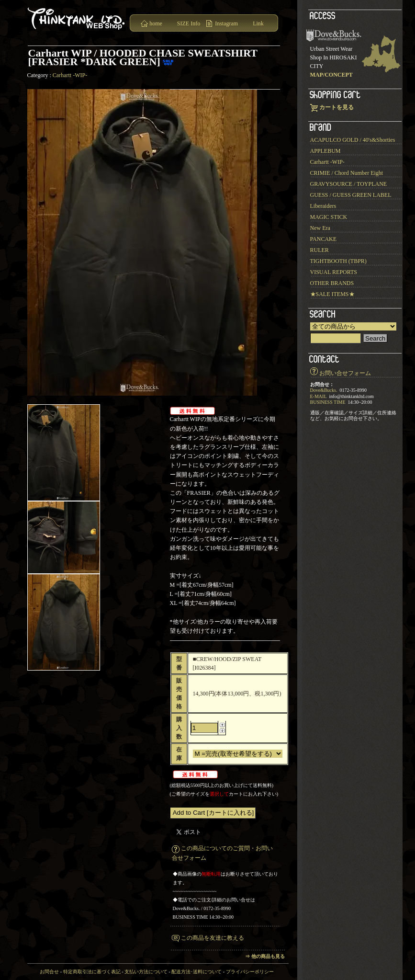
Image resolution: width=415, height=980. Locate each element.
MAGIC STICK (329, 217)
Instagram (226, 23)
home (156, 23)
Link (258, 23)
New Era (320, 228)
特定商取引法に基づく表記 (92, 972)
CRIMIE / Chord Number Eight (347, 173)
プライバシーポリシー (250, 972)
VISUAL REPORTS (334, 272)
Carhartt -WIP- (70, 75)
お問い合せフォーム (345, 373)
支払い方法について (146, 972)
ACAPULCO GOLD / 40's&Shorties (353, 140)
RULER (320, 250)
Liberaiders (323, 206)
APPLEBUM (325, 151)
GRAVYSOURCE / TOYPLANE (349, 184)
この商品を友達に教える (213, 938)
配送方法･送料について (196, 972)
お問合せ (49, 972)
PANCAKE (324, 239)
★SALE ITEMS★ (332, 294)
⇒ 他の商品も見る (265, 956)
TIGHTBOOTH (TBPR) (338, 261)
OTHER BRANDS (332, 283)
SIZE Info (189, 23)
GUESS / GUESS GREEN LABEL (351, 195)
